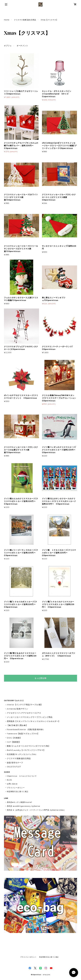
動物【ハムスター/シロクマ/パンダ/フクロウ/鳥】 (29, 746)
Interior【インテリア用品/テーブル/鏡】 (25, 705)
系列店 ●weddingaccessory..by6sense (23, 806)
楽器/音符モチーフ (15, 763)
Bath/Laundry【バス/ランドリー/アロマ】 (26, 750)
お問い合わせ (12, 784)
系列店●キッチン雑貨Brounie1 (20, 802)
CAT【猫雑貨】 (14, 742)
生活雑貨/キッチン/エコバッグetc (22, 754)
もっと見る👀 (41, 678)
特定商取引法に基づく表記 (18, 792)
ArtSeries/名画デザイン (17, 709)
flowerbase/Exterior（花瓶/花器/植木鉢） (26, 729)
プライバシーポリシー (16, 788)
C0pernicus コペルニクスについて (22, 776)
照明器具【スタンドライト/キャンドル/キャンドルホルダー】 (34, 721)
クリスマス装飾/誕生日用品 (25, 20)
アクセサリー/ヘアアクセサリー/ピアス (24, 713)
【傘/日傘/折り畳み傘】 (17, 725)
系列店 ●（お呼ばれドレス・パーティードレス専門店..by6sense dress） (36, 810)
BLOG (10, 780)
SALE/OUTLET (14, 767)
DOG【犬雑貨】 (14, 738)
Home (7, 20)
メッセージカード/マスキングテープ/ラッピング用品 (30, 717)
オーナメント (22, 46)
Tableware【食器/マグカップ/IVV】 (23, 734)
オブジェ (8, 46)
